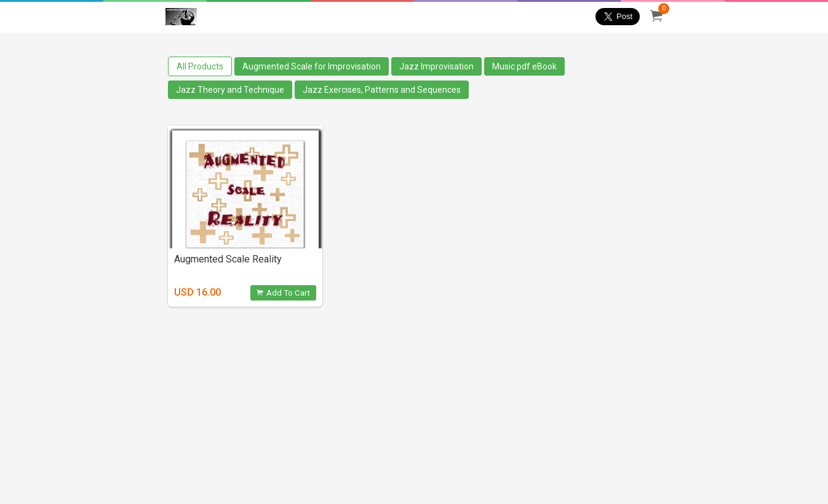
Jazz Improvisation (436, 66)
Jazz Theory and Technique (230, 90)
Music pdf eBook (524, 66)
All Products (200, 66)
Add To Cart (283, 293)
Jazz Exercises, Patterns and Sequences (382, 90)
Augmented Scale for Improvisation (312, 66)
